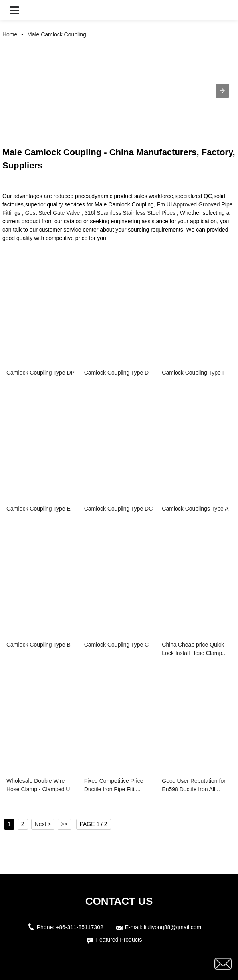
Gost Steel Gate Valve (53, 213)
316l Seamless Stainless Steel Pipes (130, 213)
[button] (14, 10)
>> (64, 824)
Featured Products (119, 940)
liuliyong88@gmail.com (173, 927)
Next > (43, 824)
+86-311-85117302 (80, 927)
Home (10, 34)
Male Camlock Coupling (57, 34)
